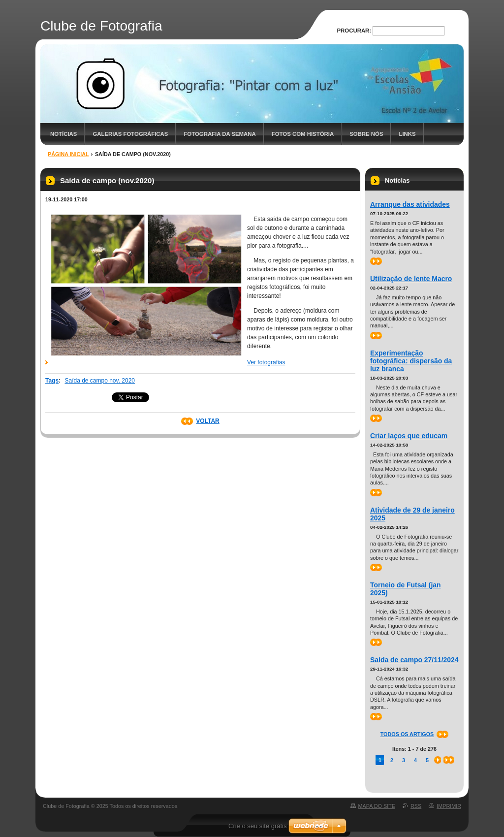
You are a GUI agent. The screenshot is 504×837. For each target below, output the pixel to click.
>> (376, 261)
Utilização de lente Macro (411, 279)
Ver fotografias (266, 362)
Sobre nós (366, 134)
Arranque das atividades (410, 204)
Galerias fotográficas (130, 134)
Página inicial (68, 154)
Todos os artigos (407, 734)
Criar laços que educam (409, 436)
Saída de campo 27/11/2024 (414, 660)
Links (407, 134)
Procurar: (354, 31)
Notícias (63, 134)
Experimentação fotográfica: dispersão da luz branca (411, 361)
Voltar (208, 421)
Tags (52, 381)
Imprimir (449, 806)
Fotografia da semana (220, 134)
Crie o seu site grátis (258, 826)
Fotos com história (303, 134)
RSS (416, 806)
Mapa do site (377, 806)
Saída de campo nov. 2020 (100, 381)
